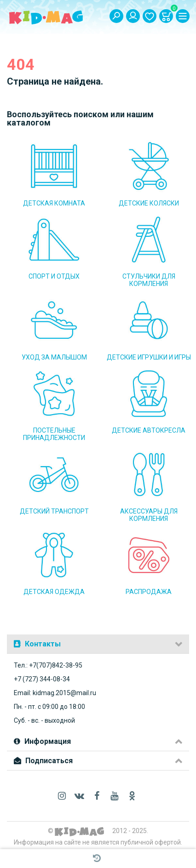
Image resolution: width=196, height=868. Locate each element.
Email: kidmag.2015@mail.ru (55, 693)
